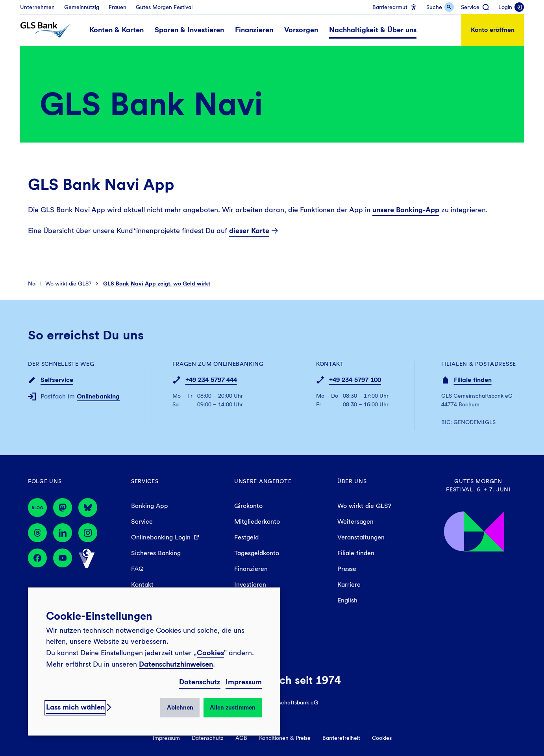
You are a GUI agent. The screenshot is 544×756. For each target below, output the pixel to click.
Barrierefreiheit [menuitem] (341, 738)
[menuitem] (37, 7)
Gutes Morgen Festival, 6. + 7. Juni (478, 485)
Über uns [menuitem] (352, 481)
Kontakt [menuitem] (142, 585)
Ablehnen (180, 708)
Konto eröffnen (493, 30)
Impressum (244, 682)
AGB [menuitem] (241, 738)
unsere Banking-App (406, 210)
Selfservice (57, 380)
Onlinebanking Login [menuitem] (161, 537)
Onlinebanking (98, 396)
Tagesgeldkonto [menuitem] (257, 553)
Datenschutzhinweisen (176, 664)
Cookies (210, 653)
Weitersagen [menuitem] (355, 522)
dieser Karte (249, 231)
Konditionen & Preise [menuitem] (285, 738)
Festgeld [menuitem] (246, 537)
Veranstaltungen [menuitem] (361, 537)
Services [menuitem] (145, 481)
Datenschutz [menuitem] (208, 738)
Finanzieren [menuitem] (251, 569)
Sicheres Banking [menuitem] (156, 553)
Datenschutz (200, 682)
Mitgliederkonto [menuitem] (257, 522)
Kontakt (330, 364)
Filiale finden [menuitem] (356, 553)
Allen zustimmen (233, 708)
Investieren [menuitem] (250, 585)
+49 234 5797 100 (355, 380)
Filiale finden (473, 380)
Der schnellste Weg (61, 364)
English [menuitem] (347, 600)
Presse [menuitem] (347, 569)
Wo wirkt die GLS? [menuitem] (364, 506)
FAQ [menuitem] (137, 569)
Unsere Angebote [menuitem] (263, 481)
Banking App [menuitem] (150, 506)
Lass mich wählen (75, 707)
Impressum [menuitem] (166, 738)
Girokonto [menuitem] (248, 506)
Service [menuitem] (142, 522)
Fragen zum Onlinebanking (218, 364)
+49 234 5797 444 (211, 380)
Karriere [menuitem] (349, 585)
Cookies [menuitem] (382, 738)
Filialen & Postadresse (479, 364)
